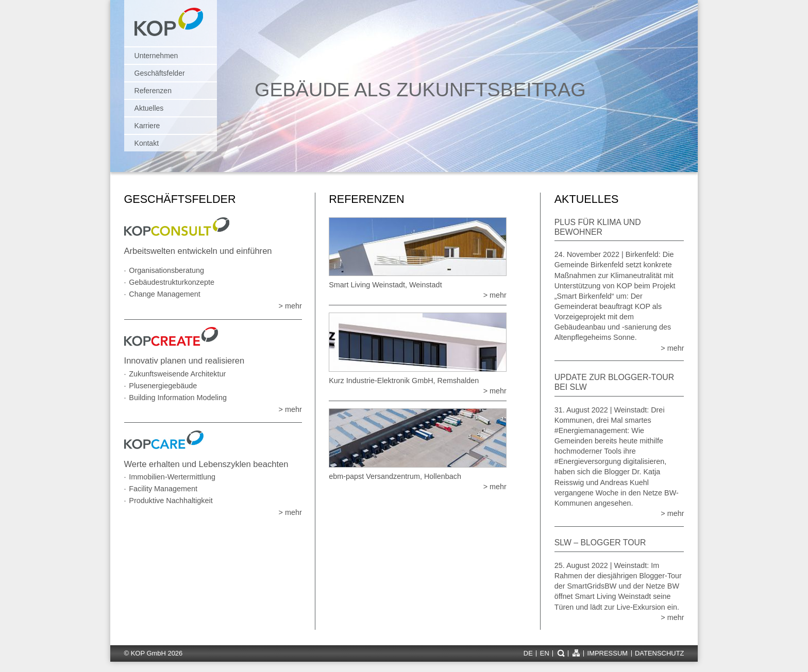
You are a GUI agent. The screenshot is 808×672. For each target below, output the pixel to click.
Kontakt (147, 143)
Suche (560, 653)
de (528, 654)
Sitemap (576, 653)
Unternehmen (156, 56)
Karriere (147, 126)
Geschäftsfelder (160, 73)
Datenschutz (659, 654)
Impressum (608, 654)
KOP (172, 27)
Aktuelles (149, 108)
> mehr (290, 306)
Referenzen (153, 91)
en (545, 654)
